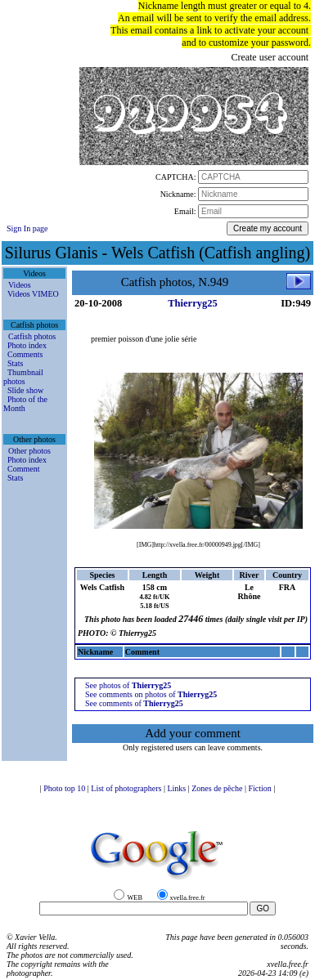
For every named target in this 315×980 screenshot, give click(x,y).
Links (177, 788)
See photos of (128, 685)
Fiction (261, 788)
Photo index (27, 345)
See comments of (134, 703)
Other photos (29, 451)
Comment (23, 469)
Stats (15, 363)
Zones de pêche (218, 788)
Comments (25, 354)
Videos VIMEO (33, 294)
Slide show (25, 390)
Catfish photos (32, 336)
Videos (20, 285)
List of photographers (127, 788)
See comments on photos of (151, 694)
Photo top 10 (65, 788)
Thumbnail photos (23, 377)
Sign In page (27, 228)
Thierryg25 (192, 303)
